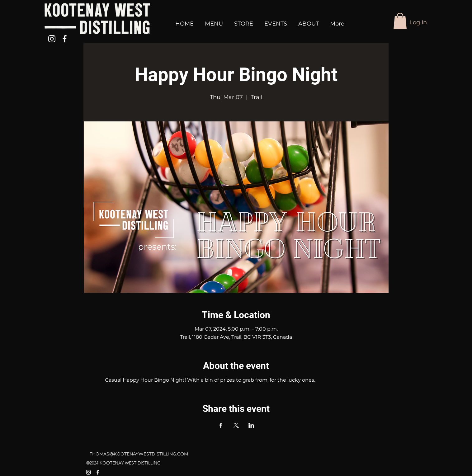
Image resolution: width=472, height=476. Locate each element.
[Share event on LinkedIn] (251, 425)
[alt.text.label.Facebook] (65, 39)
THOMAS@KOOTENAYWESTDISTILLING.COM (139, 454)
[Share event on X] (236, 425)
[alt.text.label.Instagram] (52, 39)
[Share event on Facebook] (221, 425)
